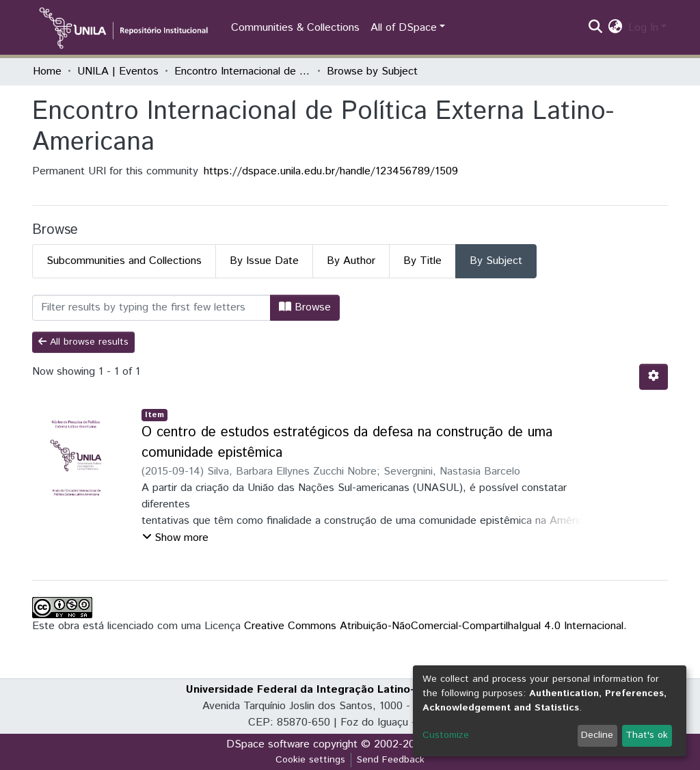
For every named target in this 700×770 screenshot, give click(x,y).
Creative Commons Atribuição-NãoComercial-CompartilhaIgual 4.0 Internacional (434, 626)
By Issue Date (264, 261)
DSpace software (268, 744)
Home (47, 71)
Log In (643, 28)
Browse (305, 307)
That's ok (647, 735)
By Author (351, 261)
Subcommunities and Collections (124, 261)
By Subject (496, 261)
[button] (616, 28)
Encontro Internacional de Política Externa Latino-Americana (243, 71)
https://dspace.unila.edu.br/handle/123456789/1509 (331, 171)
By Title (422, 261)
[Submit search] (596, 28)
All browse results (83, 342)
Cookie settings (310, 760)
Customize (446, 735)
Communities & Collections (295, 28)
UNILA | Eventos (118, 71)
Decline (597, 735)
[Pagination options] (654, 377)
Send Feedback (391, 760)
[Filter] (151, 308)
